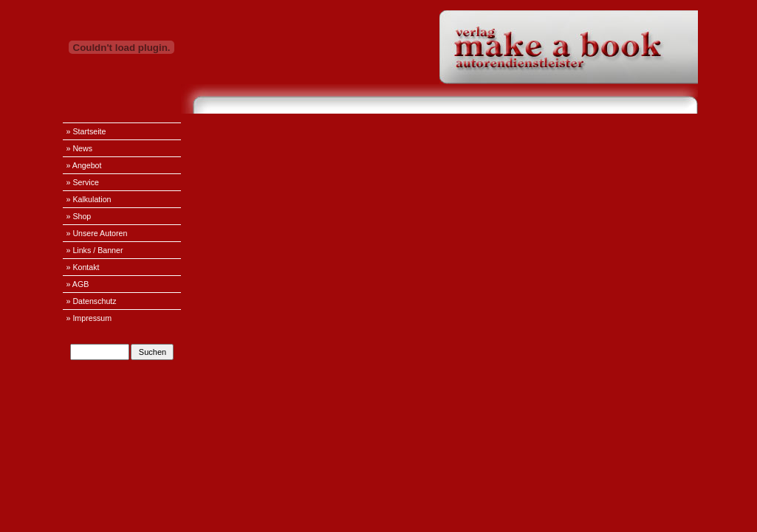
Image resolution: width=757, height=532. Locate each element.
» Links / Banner (95, 250)
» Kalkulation (89, 199)
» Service (83, 182)
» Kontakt (83, 267)
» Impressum (89, 318)
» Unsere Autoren (97, 233)
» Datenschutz (92, 301)
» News (80, 148)
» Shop (79, 216)
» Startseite (86, 131)
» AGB (78, 284)
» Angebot (84, 165)
